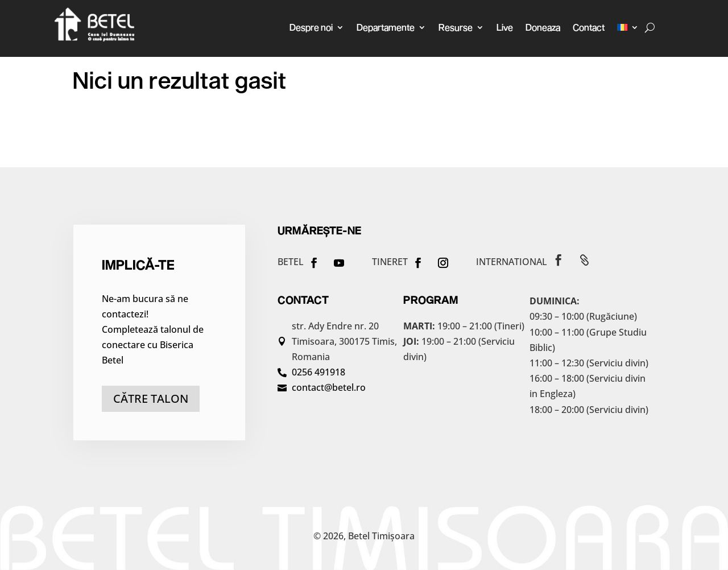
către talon (151, 398)
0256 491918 (318, 372)
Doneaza (543, 27)
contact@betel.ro (329, 387)
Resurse (456, 27)
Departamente (386, 27)
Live (505, 27)
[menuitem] (628, 27)
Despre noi (311, 27)
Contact (589, 27)
